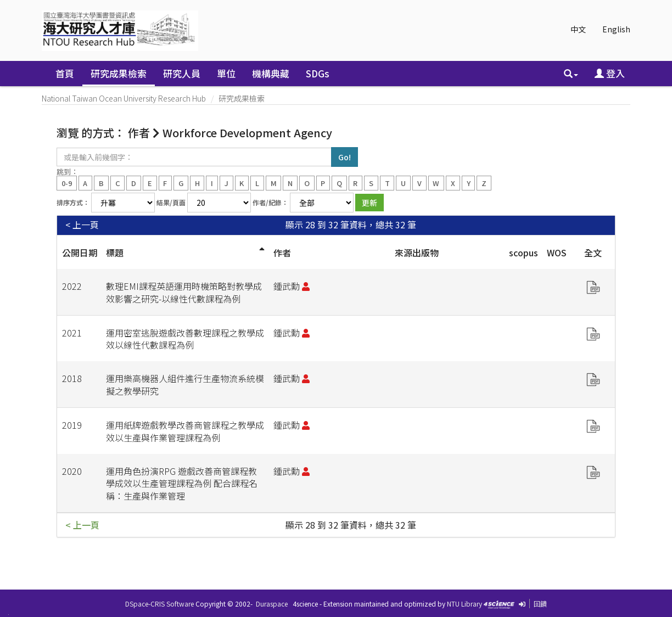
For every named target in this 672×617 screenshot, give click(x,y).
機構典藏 (271, 73)
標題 (115, 253)
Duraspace (272, 604)
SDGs (318, 73)
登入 (610, 73)
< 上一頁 (82, 225)
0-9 (67, 183)
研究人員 (182, 73)
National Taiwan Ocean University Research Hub (124, 98)
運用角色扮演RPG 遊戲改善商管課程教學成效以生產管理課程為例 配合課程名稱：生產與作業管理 (182, 484)
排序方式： (73, 202)
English (616, 29)
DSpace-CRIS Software (159, 604)
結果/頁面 (171, 202)
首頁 (65, 73)
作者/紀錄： (270, 202)
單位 (226, 73)
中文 (578, 29)
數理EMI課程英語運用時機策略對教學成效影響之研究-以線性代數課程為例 (184, 292)
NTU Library (464, 604)
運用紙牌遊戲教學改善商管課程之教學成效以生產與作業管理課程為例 (185, 431)
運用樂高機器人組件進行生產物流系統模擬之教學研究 (185, 385)
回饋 (540, 604)
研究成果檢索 (119, 73)
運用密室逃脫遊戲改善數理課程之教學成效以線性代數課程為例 (185, 339)
